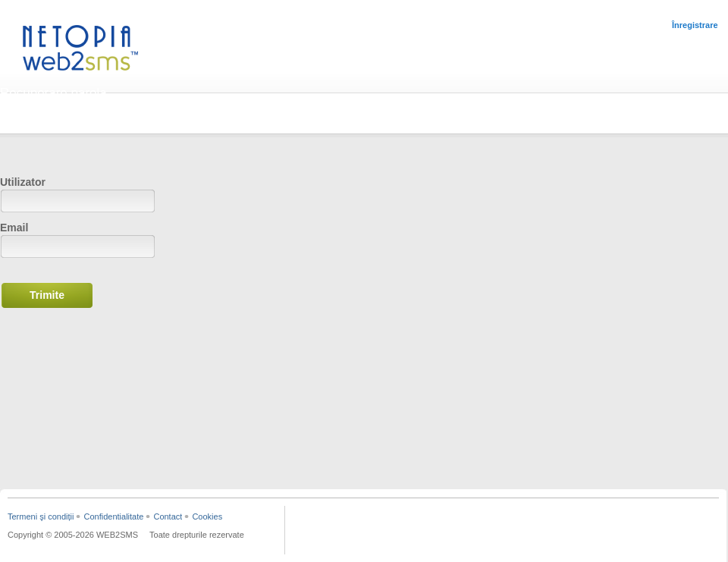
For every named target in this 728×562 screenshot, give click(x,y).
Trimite (47, 295)
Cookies (207, 516)
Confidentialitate (113, 516)
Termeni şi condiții (41, 516)
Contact (168, 516)
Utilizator (23, 182)
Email (14, 228)
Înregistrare (695, 25)
